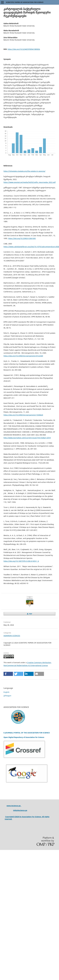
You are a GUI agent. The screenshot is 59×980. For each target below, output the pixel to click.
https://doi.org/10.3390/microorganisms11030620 (23, 415)
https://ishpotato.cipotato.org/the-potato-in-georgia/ (24, 171)
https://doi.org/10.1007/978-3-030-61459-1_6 (21, 561)
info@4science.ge (20, 810)
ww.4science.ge (15, 806)
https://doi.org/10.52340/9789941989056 (24, 49)
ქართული (7, 696)
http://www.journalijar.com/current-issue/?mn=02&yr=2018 (27, 438)
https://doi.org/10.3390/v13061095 (22, 238)
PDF (30, 614)
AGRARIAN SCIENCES (12, 636)
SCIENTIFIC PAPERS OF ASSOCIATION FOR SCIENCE (25, 2)
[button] (8, 674)
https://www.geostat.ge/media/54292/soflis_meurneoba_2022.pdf (30, 182)
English (6, 692)
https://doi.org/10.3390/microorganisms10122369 (23, 356)
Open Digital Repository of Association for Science (24, 737)
